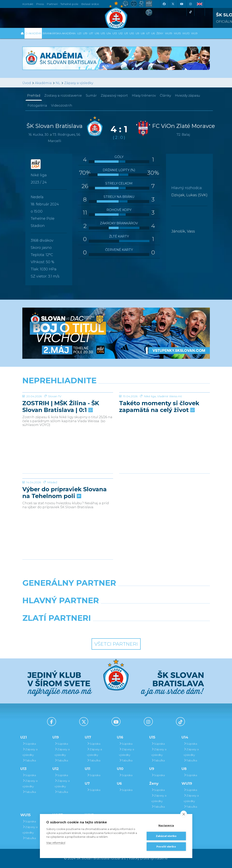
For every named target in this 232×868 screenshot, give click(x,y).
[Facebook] (164, 4)
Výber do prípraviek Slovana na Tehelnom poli (65, 523)
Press (40, 4)
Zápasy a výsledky (79, 83)
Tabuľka (29, 760)
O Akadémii (33, 33)
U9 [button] (137, 33)
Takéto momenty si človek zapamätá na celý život (159, 436)
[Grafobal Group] (140, 628)
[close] (184, 814)
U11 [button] (126, 33)
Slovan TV (55, 426)
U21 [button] (79, 33)
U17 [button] (91, 33)
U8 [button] (143, 33)
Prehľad (34, 96)
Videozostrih (62, 105)
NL (58, 83)
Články (165, 96)
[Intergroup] (92, 628)
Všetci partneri (116, 644)
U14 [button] (109, 33)
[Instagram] (191, 4)
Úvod (27, 83)
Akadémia (43, 83)
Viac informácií (56, 843)
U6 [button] (153, 33)
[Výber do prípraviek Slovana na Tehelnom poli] (68, 493)
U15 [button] (103, 33)
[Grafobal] (84, 611)
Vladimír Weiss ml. (170, 426)
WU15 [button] (177, 33)
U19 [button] (85, 33)
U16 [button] (97, 33)
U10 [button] (132, 33)
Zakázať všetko (166, 836)
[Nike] (116, 593)
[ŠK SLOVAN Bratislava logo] (116, 15)
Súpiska (29, 744)
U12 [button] (121, 33)
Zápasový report (114, 96)
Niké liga (150, 426)
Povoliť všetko (166, 847)
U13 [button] (115, 33)
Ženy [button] (160, 33)
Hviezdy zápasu (188, 96)
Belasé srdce (90, 4)
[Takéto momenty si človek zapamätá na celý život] (164, 407)
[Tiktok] (191, 12)
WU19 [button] (169, 33)
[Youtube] (182, 4)
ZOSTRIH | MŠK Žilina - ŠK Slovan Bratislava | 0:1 (61, 436)
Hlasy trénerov (144, 96)
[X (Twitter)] (173, 4)
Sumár (91, 96)
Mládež (52, 512)
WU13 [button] (186, 33)
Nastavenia (166, 825)
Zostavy (63, 96)
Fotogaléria (37, 105)
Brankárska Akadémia (59, 33)
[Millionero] (148, 611)
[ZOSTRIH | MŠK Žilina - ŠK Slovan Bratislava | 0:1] (68, 407)
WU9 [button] (194, 33)
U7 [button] (148, 33)
